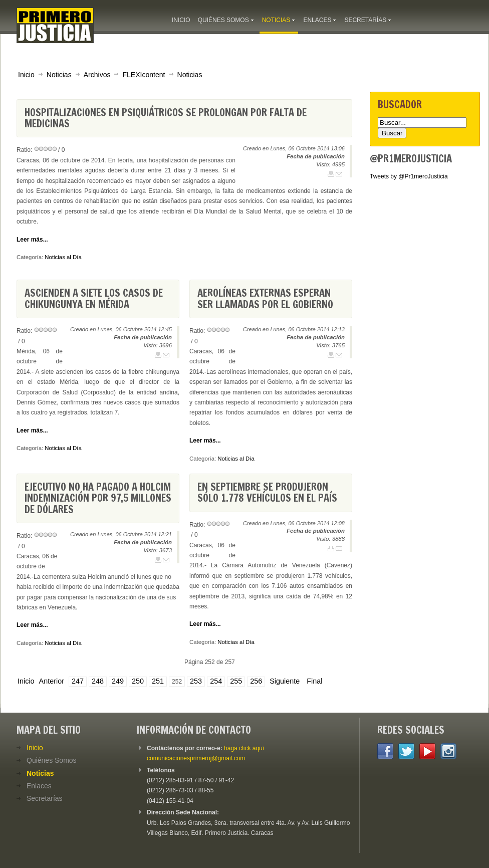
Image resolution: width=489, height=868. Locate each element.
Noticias (59, 75)
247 (78, 681)
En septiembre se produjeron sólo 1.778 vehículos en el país (267, 492)
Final (314, 681)
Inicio (26, 75)
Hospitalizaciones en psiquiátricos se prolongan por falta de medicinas (166, 118)
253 (196, 681)
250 (138, 681)
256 (256, 681)
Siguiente (285, 681)
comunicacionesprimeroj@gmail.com (196, 758)
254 (216, 681)
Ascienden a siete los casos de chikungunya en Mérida (94, 298)
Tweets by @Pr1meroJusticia (409, 176)
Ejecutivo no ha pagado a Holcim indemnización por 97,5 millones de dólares (98, 498)
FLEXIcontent (144, 75)
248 (98, 681)
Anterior (52, 681)
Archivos (97, 75)
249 (118, 681)
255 (236, 681)
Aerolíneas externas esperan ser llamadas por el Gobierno (265, 298)
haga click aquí (244, 748)
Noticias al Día (63, 257)
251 (158, 681)
